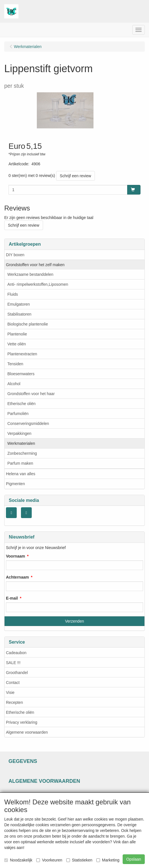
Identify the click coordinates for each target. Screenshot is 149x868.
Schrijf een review (75, 176)
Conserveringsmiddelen (28, 423)
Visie (10, 692)
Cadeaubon (16, 653)
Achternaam (17, 577)
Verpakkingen (19, 433)
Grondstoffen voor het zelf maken (35, 265)
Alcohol (14, 384)
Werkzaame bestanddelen (30, 274)
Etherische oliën (22, 404)
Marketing (108, 860)
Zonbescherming (22, 453)
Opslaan (134, 859)
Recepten (14, 702)
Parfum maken (20, 463)
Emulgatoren (19, 304)
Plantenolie (17, 334)
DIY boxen (15, 255)
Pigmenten (15, 484)
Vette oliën (17, 344)
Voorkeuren (49, 860)
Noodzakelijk (18, 860)
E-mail (12, 598)
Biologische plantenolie (28, 324)
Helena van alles (21, 474)
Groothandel (17, 673)
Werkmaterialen (21, 443)
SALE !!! (13, 663)
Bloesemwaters (21, 374)
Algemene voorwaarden (27, 732)
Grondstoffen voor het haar (31, 394)
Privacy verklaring (22, 722)
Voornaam (15, 556)
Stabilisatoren (19, 314)
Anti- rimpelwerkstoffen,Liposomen (38, 284)
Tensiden (15, 364)
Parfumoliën (18, 414)
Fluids (13, 294)
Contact (13, 683)
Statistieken (79, 860)
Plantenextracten (22, 354)
